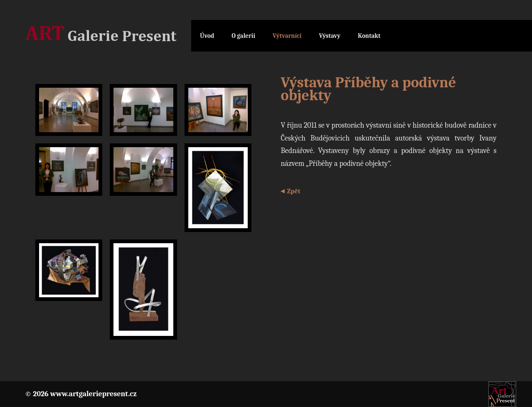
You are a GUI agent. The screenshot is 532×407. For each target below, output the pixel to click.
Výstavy (330, 36)
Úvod (207, 36)
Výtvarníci (287, 36)
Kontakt (369, 36)
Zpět (293, 191)
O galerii (243, 36)
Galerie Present (108, 36)
